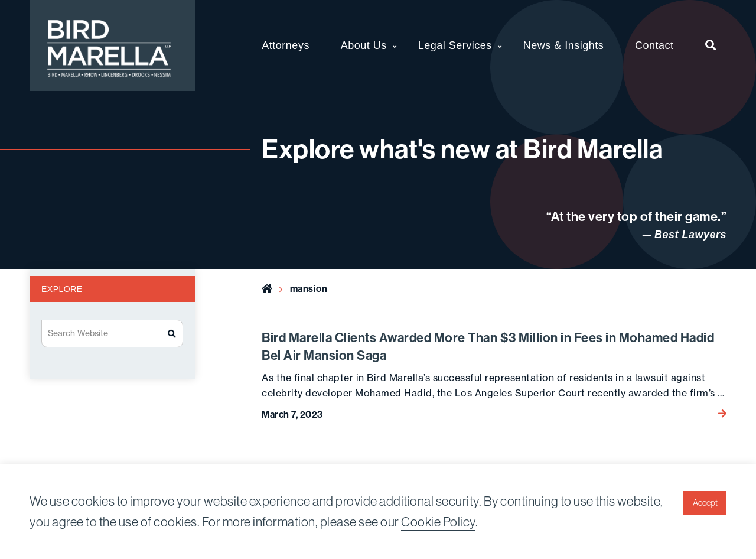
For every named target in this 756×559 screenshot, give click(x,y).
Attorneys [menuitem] (286, 45)
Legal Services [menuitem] (455, 45)
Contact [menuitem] (654, 45)
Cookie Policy (438, 522)
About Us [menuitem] (364, 45)
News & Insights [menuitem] (564, 45)
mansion (309, 288)
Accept (705, 503)
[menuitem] (711, 45)
